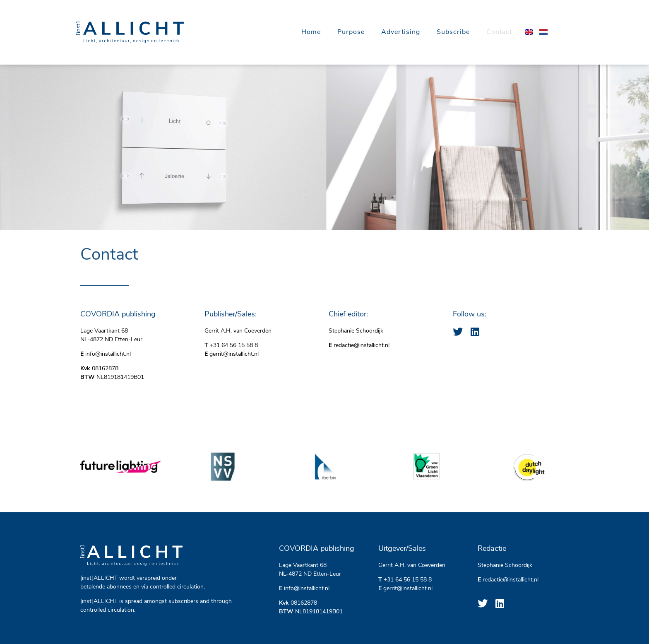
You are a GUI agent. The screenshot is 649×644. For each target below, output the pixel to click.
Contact (499, 32)
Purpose (351, 32)
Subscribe (453, 32)
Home (311, 32)
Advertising (401, 32)
